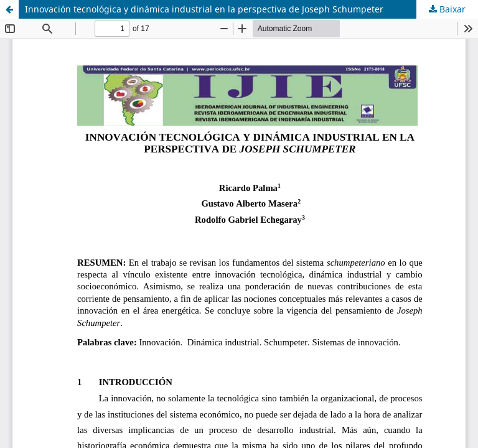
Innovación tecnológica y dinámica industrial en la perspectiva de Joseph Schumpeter (204, 9)
